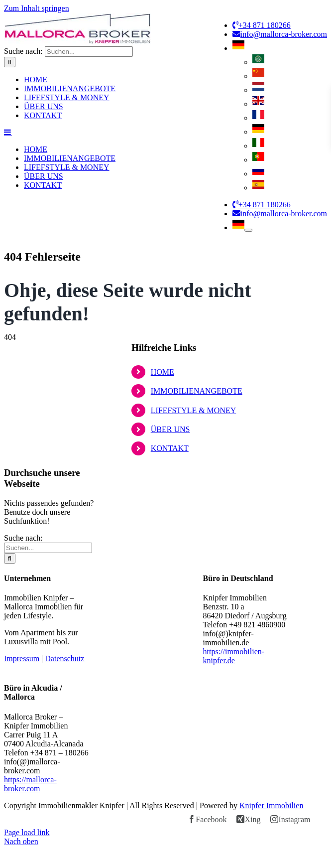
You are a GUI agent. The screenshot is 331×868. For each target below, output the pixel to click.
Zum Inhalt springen (37, 8)
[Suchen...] (89, 228)
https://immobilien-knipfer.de (234, 791)
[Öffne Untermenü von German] (248, 230)
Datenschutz (64, 793)
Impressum (22, 793)
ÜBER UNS (170, 564)
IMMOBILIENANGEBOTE (197, 525)
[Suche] (10, 239)
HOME (163, 506)
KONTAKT (170, 583)
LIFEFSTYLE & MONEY (194, 545)
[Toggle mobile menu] (8, 309)
